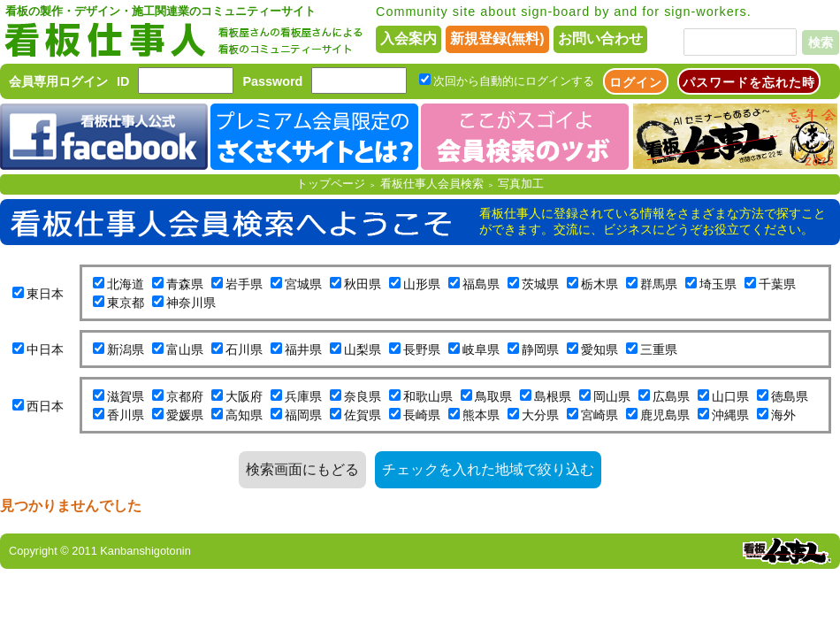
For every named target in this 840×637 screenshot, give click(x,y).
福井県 (303, 349)
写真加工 (521, 184)
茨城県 (540, 284)
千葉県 (777, 284)
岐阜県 (481, 349)
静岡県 (540, 349)
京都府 (185, 396)
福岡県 (303, 415)
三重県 (659, 349)
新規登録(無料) (497, 38)
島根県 (553, 396)
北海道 (126, 284)
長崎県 (422, 415)
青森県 (185, 284)
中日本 (45, 349)
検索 (821, 42)
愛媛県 (185, 415)
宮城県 (303, 284)
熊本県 (481, 415)
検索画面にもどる (302, 469)
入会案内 (409, 38)
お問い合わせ (600, 38)
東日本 (45, 294)
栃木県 (599, 284)
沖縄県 (730, 415)
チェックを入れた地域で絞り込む (488, 469)
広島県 (671, 396)
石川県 (244, 349)
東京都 (126, 303)
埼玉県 (718, 284)
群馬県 (659, 284)
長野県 (422, 349)
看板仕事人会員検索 (432, 184)
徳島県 (790, 396)
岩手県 (244, 284)
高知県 (244, 415)
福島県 (481, 284)
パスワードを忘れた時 (749, 82)
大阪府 (244, 396)
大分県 (540, 415)
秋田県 (363, 284)
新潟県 (126, 349)
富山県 (185, 349)
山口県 (730, 396)
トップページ (331, 184)
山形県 (422, 284)
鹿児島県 (665, 415)
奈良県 (363, 396)
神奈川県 (191, 303)
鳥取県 (493, 396)
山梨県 (363, 349)
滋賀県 (126, 396)
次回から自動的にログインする (514, 81)
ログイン (636, 82)
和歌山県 (428, 396)
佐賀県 (363, 415)
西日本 (45, 406)
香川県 (126, 415)
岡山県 (612, 396)
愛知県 (599, 349)
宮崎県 (599, 415)
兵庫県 (303, 396)
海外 (783, 415)
